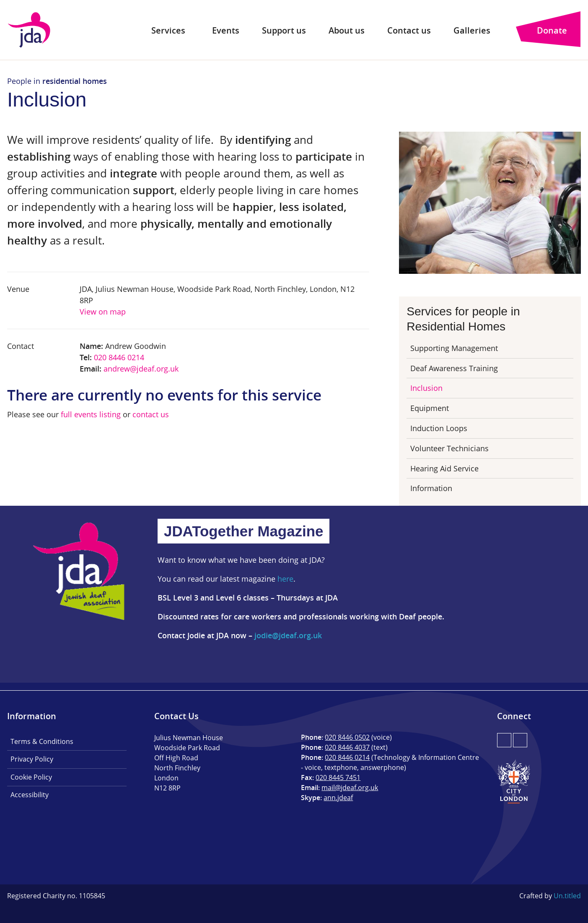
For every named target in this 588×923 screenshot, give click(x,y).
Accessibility (30, 795)
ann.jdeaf (338, 798)
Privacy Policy (32, 759)
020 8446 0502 (347, 737)
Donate (552, 30)
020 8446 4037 (347, 747)
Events (226, 30)
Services (168, 30)
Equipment (430, 408)
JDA (29, 30)
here (285, 579)
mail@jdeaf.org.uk (350, 788)
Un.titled (567, 896)
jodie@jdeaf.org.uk (288, 635)
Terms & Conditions (42, 741)
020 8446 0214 (119, 357)
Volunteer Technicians (449, 448)
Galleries (472, 30)
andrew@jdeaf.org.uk (141, 369)
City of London (514, 781)
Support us (284, 30)
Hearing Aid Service (444, 468)
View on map (103, 312)
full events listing (91, 414)
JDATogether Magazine (243, 531)
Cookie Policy (31, 777)
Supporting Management (454, 348)
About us (347, 30)
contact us (151, 414)
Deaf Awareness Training (454, 368)
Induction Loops (439, 428)
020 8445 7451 (338, 777)
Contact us (409, 30)
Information (431, 488)
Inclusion (426, 388)
